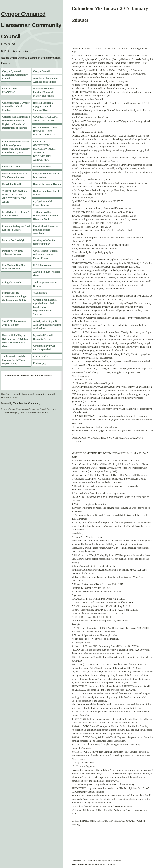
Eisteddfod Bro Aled (13, 184)
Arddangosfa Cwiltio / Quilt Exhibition (45, 242)
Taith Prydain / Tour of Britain (45, 284)
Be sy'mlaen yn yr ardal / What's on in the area (15, 175)
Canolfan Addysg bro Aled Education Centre (16, 228)
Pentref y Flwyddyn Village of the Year (12, 253)
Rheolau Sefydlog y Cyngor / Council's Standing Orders (43, 106)
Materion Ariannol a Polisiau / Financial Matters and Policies (44, 92)
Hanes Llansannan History (47, 184)
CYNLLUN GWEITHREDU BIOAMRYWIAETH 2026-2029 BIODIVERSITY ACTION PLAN (44, 151)
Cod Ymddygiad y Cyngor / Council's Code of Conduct (16, 106)
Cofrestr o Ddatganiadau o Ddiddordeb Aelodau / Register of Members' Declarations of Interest (16, 122)
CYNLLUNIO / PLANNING (10, 90)
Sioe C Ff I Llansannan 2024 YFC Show (14, 323)
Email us (5, 63)
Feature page (40, 363)
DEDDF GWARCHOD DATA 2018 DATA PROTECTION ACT (45, 131)
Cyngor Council (41, 71)
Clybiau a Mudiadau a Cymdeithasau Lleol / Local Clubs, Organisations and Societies (45, 307)
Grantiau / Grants (12, 167)
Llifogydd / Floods (12, 282)
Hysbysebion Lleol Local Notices (46, 193)
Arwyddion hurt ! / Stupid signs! (47, 274)
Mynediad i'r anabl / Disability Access (44, 337)
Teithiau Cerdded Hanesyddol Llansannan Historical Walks (46, 216)
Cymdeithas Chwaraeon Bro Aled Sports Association (46, 230)
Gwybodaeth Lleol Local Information (46, 175)
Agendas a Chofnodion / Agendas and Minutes (46, 80)
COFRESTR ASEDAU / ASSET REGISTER (46, 119)
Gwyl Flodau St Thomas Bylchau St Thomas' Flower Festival (46, 254)
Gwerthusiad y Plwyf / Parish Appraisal (45, 348)
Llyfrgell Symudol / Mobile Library (43, 203)
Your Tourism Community (27, 403)
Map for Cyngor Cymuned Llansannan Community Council (31, 58)
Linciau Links (41, 356)
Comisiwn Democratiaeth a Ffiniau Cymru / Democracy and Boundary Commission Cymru (16, 147)
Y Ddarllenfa (40, 293)
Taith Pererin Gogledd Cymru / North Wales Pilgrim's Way (14, 360)
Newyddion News (42, 167)
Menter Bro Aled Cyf (13, 240)
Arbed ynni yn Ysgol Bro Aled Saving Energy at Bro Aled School (47, 325)
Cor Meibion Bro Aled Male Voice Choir (14, 267)
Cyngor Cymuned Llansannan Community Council (31, 25)
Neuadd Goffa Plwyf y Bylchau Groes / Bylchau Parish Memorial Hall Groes (15, 341)
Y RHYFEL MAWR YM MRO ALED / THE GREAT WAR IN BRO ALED (15, 196)
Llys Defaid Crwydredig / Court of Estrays (15, 214)
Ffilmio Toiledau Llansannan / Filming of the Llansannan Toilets (15, 296)
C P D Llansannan (43, 265)
